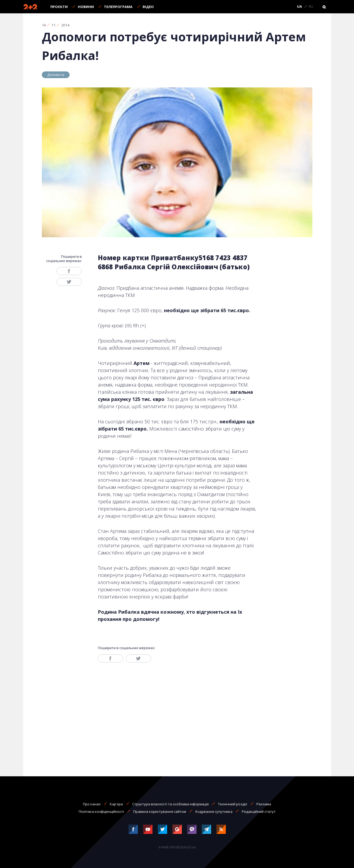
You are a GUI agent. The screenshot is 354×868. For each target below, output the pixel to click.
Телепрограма (118, 7)
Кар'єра (116, 804)
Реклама (264, 804)
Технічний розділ (233, 804)
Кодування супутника (214, 811)
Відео (148, 7)
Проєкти (59, 7)
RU (311, 7)
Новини (86, 7)
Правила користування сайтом (160, 811)
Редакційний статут (259, 811)
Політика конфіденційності (101, 811)
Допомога (56, 75)
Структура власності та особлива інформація (170, 804)
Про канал (92, 804)
